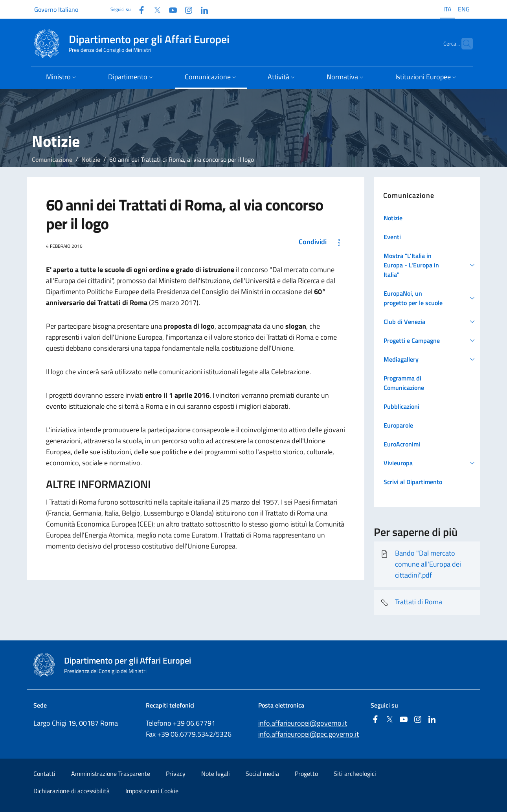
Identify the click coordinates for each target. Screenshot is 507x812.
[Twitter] (154, 9)
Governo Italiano (56, 9)
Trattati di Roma (411, 603)
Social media (262, 774)
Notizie (91, 159)
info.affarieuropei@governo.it (303, 723)
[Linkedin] (201, 9)
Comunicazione (52, 159)
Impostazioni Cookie (152, 791)
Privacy (176, 774)
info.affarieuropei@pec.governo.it (309, 734)
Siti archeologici (355, 774)
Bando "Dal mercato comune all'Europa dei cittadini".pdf (421, 564)
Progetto (306, 774)
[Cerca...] (463, 44)
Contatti (44, 774)
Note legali (216, 774)
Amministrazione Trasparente (111, 774)
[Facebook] (138, 9)
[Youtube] (170, 9)
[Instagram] (186, 9)
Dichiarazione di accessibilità (72, 791)
